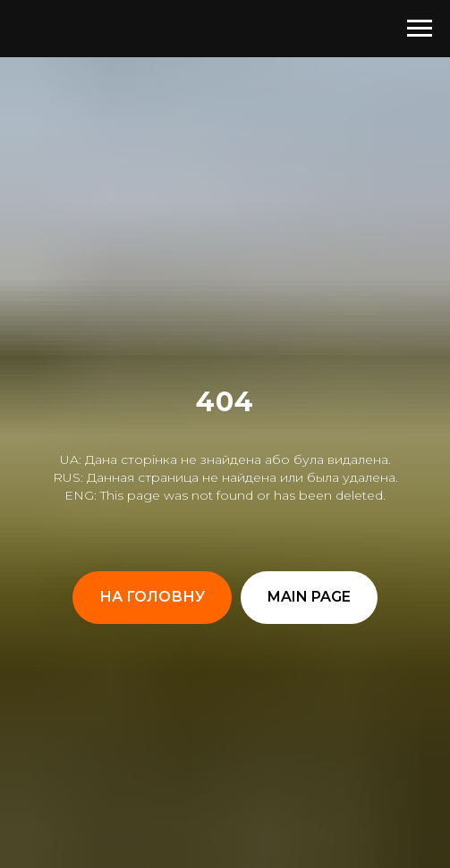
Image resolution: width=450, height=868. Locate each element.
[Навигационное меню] (420, 29)
